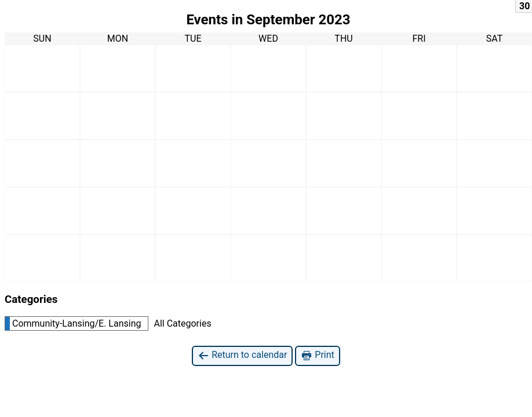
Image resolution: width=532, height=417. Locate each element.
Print (317, 355)
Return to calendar (242, 355)
